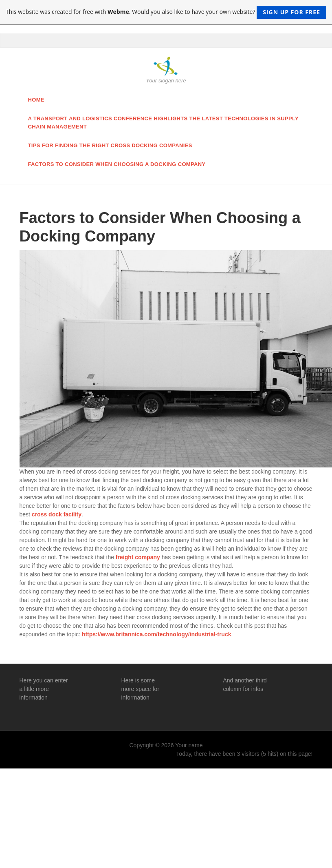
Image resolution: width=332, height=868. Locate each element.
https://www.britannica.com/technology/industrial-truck (157, 634)
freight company (138, 557)
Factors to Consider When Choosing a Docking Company (117, 164)
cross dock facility (57, 514)
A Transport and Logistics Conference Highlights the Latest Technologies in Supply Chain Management (164, 123)
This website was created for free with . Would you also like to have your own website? (166, 12)
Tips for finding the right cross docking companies (110, 145)
